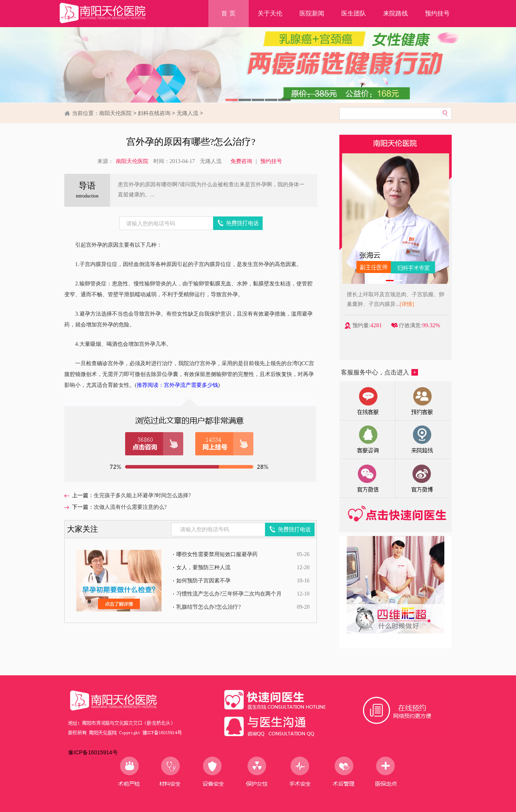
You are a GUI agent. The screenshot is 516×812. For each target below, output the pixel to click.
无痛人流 (187, 113)
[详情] (415, 304)
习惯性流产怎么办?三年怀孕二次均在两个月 (229, 594)
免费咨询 (241, 161)
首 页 (228, 13)
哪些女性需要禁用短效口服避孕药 (217, 554)
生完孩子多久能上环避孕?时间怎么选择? (142, 495)
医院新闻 (312, 13)
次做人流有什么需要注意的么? (130, 507)
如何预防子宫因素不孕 (203, 581)
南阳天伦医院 (115, 113)
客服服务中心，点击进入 (379, 372)
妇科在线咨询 (154, 113)
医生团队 (354, 13)
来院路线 (396, 13)
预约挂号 (437, 13)
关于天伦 (270, 13)
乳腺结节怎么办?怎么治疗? (208, 607)
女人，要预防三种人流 (203, 567)
